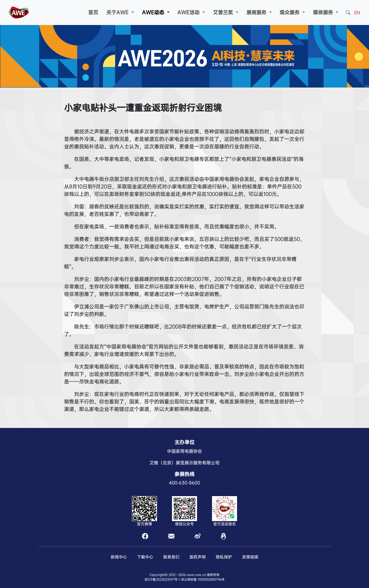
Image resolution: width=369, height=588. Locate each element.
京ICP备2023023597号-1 (162, 579)
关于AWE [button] (118, 12)
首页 (93, 12)
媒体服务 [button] (324, 12)
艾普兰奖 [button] (224, 12)
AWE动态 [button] (154, 12)
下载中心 (145, 557)
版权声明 (198, 557)
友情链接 (250, 557)
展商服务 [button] (257, 12)
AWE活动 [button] (189, 12)
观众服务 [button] (290, 12)
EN (357, 13)
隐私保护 (224, 557)
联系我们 (171, 557)
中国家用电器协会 (184, 451)
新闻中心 (119, 557)
